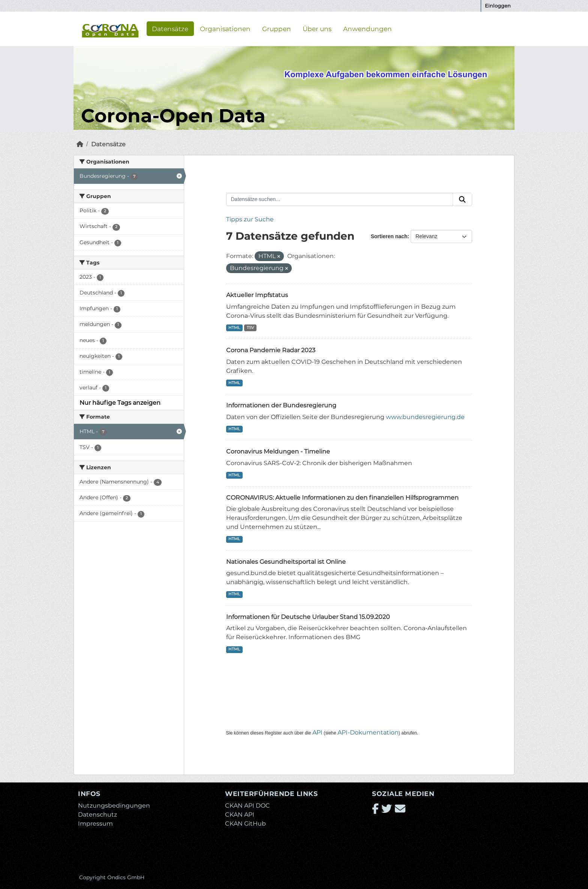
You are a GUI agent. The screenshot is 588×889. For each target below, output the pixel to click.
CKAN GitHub (245, 824)
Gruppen (277, 29)
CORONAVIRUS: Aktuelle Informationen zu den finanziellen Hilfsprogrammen (342, 498)
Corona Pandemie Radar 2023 (271, 350)
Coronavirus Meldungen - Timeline (278, 451)
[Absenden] (462, 200)
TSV (250, 328)
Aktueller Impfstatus (257, 295)
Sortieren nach (389, 236)
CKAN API (240, 815)
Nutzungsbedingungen (114, 806)
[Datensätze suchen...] (340, 200)
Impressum (95, 824)
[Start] (80, 144)
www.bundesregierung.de (425, 417)
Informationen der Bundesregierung (281, 405)
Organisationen (225, 29)
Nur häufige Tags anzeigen (120, 403)
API (317, 732)
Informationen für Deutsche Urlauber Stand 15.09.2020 (308, 617)
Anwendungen (367, 29)
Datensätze (170, 29)
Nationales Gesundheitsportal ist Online (286, 562)
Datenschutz (97, 815)
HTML (234, 328)
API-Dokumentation (368, 732)
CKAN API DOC (247, 806)
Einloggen (498, 6)
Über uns (317, 29)
